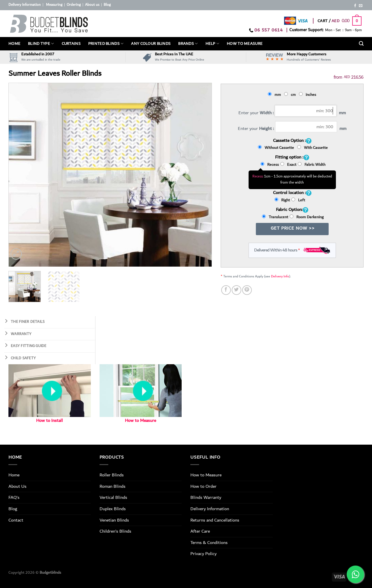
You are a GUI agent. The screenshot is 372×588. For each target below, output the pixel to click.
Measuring (54, 5)
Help (212, 44)
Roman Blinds (113, 486)
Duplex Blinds (113, 509)
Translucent (275, 217)
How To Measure (245, 44)
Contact (16, 520)
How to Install (49, 421)
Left (298, 200)
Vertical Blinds (113, 497)
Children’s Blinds (115, 531)
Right (282, 200)
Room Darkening (307, 217)
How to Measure (140, 421)
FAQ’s (14, 497)
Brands (188, 44)
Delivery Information (25, 5)
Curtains (71, 44)
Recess (270, 165)
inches (308, 95)
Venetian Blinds (114, 520)
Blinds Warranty (206, 497)
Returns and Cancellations (215, 520)
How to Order (203, 486)
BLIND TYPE (41, 44)
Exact (288, 165)
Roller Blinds (112, 475)
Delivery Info (280, 276)
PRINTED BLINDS (106, 44)
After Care (200, 531)
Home (14, 44)
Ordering (74, 5)
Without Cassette (277, 148)
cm (291, 95)
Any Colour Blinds (151, 44)
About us (92, 5)
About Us (17, 486)
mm (275, 95)
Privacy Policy (203, 554)
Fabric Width (312, 165)
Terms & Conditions (209, 543)
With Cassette (312, 148)
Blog (107, 5)
